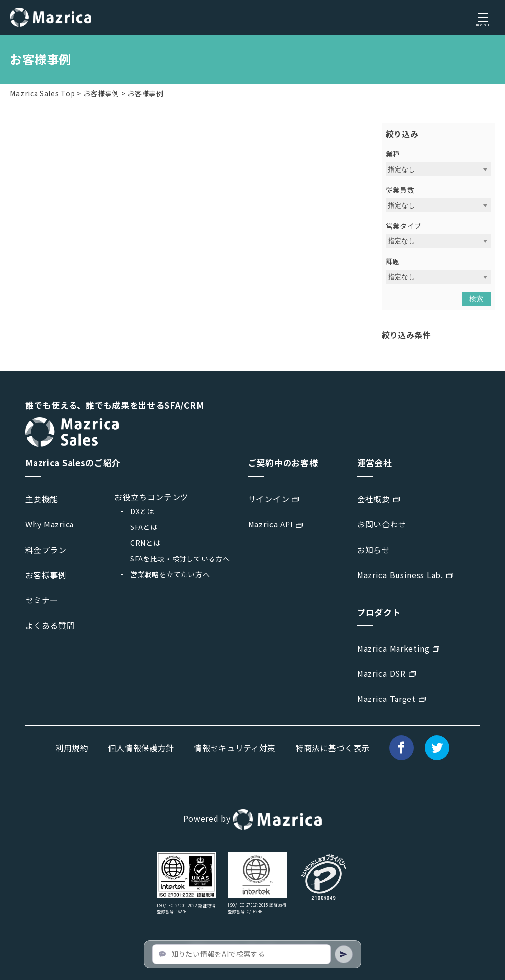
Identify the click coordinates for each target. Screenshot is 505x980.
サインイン (269, 499)
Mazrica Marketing (393, 648)
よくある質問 (50, 625)
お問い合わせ (382, 524)
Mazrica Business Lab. (400, 575)
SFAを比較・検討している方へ (180, 559)
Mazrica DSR (381, 673)
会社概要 (374, 499)
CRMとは (145, 543)
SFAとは (144, 527)
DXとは (142, 511)
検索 (476, 299)
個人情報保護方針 (141, 748)
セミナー (42, 600)
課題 (393, 261)
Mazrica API (271, 524)
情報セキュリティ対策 (235, 748)
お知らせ (374, 550)
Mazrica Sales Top (42, 93)
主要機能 (42, 499)
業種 (393, 154)
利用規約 (72, 748)
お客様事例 (102, 93)
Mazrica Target (386, 699)
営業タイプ (404, 226)
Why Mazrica (50, 524)
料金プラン (46, 550)
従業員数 (400, 190)
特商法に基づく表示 (332, 748)
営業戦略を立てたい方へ (170, 574)
